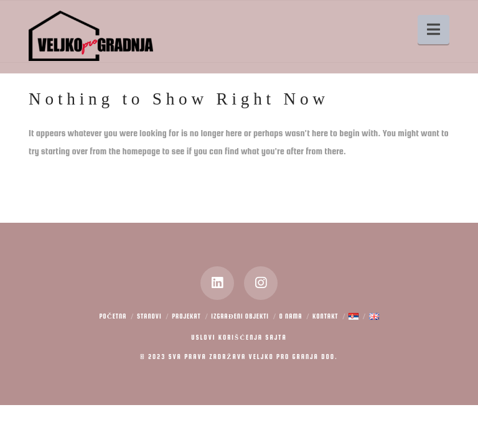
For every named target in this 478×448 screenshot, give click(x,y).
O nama (291, 316)
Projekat (186, 316)
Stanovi (149, 316)
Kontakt (325, 316)
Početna (113, 316)
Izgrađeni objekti (240, 316)
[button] (433, 30)
